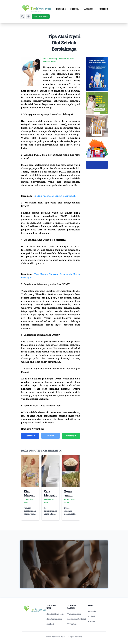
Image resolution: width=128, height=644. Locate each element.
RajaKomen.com (54, 619)
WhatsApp (71, 436)
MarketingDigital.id (77, 619)
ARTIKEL (74, 9)
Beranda (92, 611)
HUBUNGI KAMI (41, 16)
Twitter (51, 436)
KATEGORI (89, 9)
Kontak (92, 621)
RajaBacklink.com (55, 614)
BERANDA (61, 9)
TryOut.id (72, 624)
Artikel (91, 616)
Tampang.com (74, 614)
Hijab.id (50, 624)
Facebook (30, 436)
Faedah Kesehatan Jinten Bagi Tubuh (55, 196)
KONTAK (104, 9)
